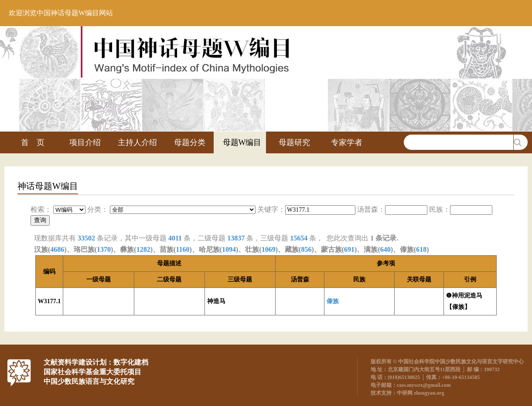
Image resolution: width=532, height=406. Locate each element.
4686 (57, 249)
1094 (229, 249)
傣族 (333, 301)
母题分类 (190, 142)
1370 (104, 249)
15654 (299, 238)
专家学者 (347, 142)
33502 (86, 238)
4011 (175, 238)
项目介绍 (85, 142)
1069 (269, 249)
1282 (143, 249)
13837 (236, 238)
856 (306, 249)
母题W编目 (242, 142)
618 (421, 249)
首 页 (33, 142)
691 (349, 249)
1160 (182, 249)
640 (385, 249)
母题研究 (294, 142)
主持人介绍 (137, 142)
